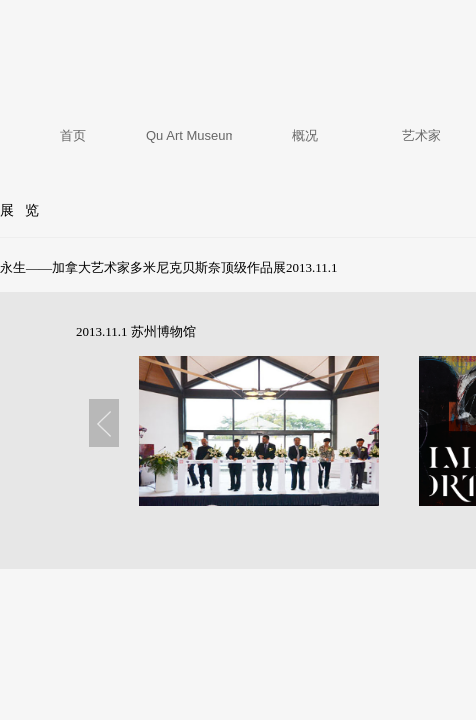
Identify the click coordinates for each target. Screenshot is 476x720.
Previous (104, 423)
